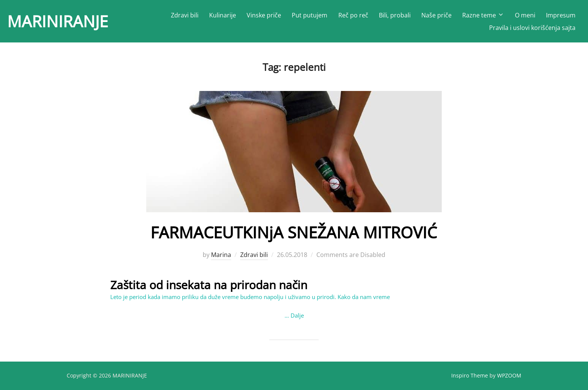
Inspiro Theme (470, 375)
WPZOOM (509, 375)
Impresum (561, 15)
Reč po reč (353, 15)
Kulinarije (223, 15)
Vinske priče (264, 15)
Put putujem (310, 15)
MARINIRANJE (58, 21)
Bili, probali (395, 15)
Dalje (297, 315)
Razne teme (483, 15)
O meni (525, 15)
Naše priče (436, 15)
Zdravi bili (185, 15)
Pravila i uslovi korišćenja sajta (532, 28)
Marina (221, 255)
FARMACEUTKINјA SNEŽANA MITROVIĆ (294, 232)
